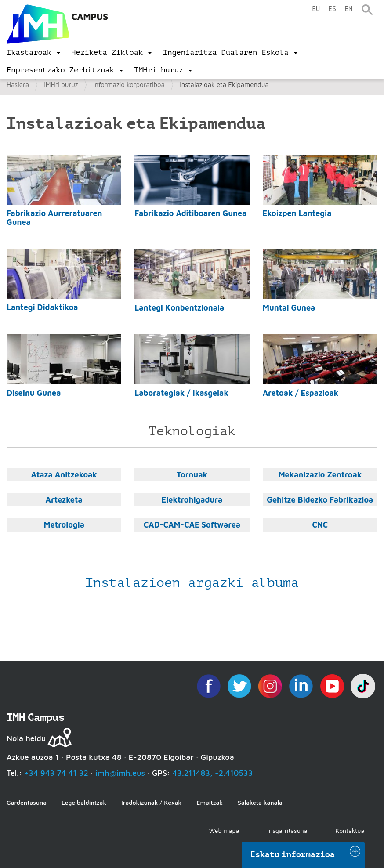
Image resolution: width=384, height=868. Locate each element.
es (332, 9)
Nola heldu (26, 738)
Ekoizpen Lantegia (297, 213)
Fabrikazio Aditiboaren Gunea (190, 213)
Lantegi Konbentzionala (179, 308)
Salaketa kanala (260, 802)
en (348, 9)
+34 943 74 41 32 (56, 773)
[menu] (33, 53)
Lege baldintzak (84, 802)
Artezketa (64, 500)
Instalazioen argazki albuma (192, 582)
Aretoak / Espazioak (301, 393)
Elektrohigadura (192, 500)
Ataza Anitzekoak (64, 475)
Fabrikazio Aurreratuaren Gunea (54, 218)
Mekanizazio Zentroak (320, 475)
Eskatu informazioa (293, 854)
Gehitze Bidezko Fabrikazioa (320, 500)
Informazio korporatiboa (129, 85)
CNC (320, 525)
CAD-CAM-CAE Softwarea (192, 525)
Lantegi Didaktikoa (42, 307)
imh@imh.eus (120, 773)
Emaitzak (210, 802)
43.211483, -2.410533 (213, 773)
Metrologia (64, 525)
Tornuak (192, 475)
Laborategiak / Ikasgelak (181, 393)
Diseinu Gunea (34, 393)
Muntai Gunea (289, 308)
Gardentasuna (27, 802)
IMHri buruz (61, 85)
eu (316, 9)
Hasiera (18, 85)
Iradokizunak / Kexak (151, 802)
